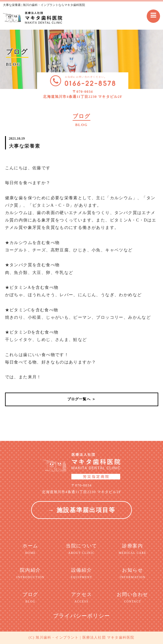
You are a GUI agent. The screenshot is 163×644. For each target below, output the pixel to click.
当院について (81, 549)
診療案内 (132, 549)
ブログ (31, 598)
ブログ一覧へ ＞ (82, 399)
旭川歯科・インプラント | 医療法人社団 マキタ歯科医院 (85, 637)
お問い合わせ (132, 598)
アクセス (81, 598)
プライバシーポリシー (81, 616)
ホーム (31, 549)
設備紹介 (81, 573)
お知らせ (132, 573)
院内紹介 (31, 573)
